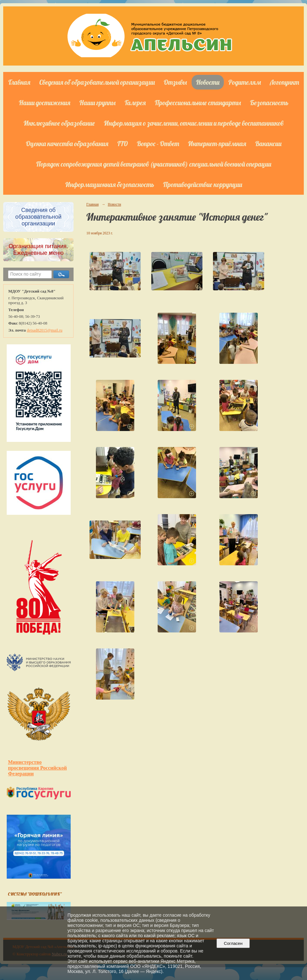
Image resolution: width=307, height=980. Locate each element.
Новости (208, 82)
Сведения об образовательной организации (97, 82)
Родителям (245, 82)
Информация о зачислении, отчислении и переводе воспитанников (194, 123)
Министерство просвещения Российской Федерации (37, 768)
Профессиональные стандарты (198, 103)
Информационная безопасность (110, 184)
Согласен (233, 943)
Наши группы (98, 103)
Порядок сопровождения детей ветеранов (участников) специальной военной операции (154, 164)
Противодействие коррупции (203, 184)
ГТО (123, 144)
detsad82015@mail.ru (45, 330)
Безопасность (269, 103)
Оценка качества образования (67, 144)
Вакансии (268, 144)
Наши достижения (45, 103)
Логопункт (284, 82)
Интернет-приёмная (217, 144)
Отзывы (175, 82)
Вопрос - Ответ (158, 144)
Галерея (135, 103)
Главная (19, 82)
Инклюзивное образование (59, 123)
